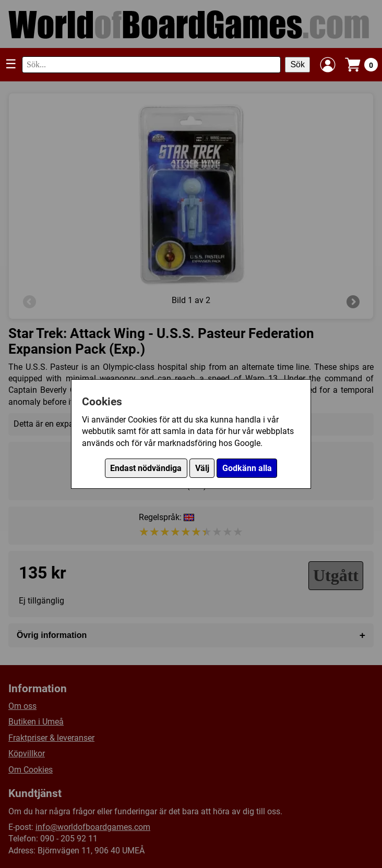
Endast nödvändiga (146, 468)
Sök (297, 64)
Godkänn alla (247, 468)
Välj (202, 468)
